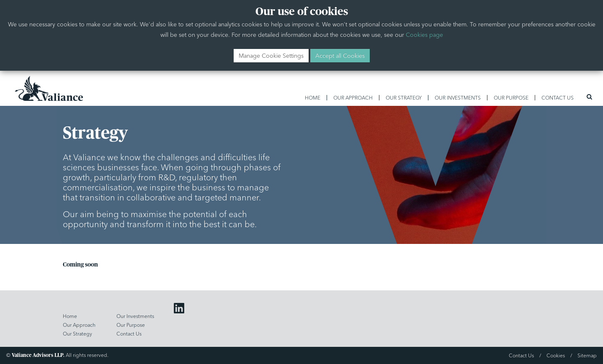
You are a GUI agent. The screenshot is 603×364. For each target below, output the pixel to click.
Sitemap (587, 355)
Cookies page (424, 35)
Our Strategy (404, 98)
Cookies (556, 355)
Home (313, 98)
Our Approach (353, 98)
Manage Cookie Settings (271, 56)
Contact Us (558, 98)
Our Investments (458, 98)
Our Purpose (511, 98)
